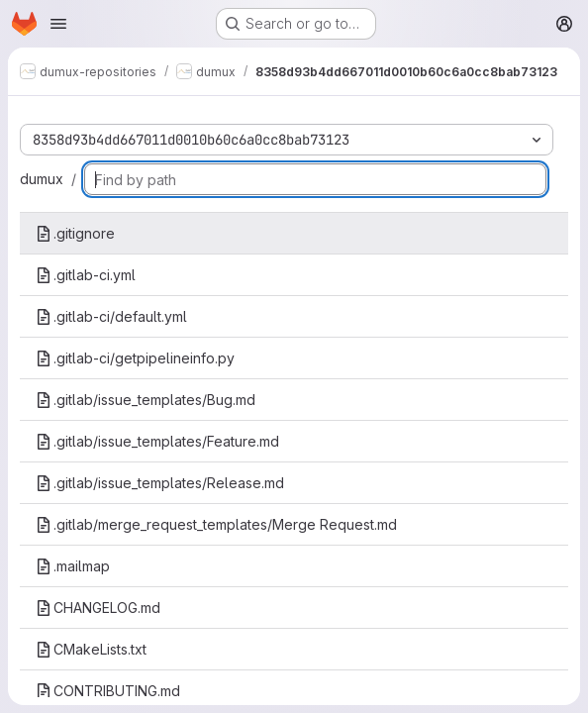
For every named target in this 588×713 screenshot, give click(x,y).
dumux (42, 179)
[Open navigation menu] (58, 24)
